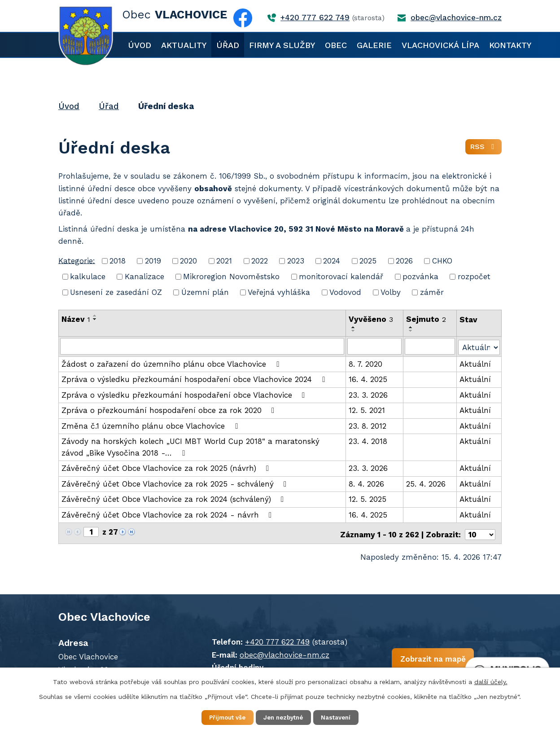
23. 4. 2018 (368, 440)
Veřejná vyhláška (279, 292)
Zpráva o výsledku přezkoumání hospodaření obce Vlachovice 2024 (195, 378)
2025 (368, 261)
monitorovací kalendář (341, 277)
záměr (432, 292)
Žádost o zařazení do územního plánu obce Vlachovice (172, 363)
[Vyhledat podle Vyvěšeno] (374, 346)
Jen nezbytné (284, 717)
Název (76, 319)
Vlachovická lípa (440, 45)
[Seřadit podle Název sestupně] (95, 319)
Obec (336, 45)
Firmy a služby (282, 45)
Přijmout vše (221, 717)
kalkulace (88, 277)
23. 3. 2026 (368, 394)
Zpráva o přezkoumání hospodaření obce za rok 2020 (170, 409)
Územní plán (205, 292)
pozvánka (420, 277)
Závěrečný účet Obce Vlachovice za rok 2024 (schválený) (174, 498)
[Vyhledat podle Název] (202, 346)
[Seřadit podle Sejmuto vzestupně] (411, 327)
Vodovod (345, 292)
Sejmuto (427, 319)
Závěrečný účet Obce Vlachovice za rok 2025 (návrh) (167, 467)
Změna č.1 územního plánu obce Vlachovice (151, 425)
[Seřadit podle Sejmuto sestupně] (411, 331)
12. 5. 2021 (367, 409)
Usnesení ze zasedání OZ (116, 292)
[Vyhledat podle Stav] (479, 345)
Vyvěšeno (371, 319)
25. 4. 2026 (426, 483)
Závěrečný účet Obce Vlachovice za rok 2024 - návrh (168, 514)
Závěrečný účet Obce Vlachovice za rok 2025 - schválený (176, 483)
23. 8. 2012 (367, 425)
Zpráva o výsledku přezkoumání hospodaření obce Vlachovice (185, 394)
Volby (391, 292)
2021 (224, 261)
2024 (332, 261)
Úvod (140, 45)
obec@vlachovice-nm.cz (275, 651)
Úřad (228, 45)
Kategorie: (77, 260)
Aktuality (184, 45)
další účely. (491, 681)
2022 (260, 261)
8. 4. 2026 (366, 483)
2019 (153, 261)
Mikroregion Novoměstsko (231, 277)
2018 (118, 261)
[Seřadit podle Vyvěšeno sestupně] (354, 331)
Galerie (374, 45)
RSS (483, 149)
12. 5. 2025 (367, 498)
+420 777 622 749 (268, 638)
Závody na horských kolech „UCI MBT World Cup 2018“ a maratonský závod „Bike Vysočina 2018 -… (190, 446)
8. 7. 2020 (365, 363)
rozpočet (474, 277)
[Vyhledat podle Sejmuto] (430, 346)
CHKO (442, 261)
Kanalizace (144, 277)
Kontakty (510, 45)
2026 (404, 261)
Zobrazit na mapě (414, 658)
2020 (188, 261)
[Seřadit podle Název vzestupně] (95, 316)
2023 (296, 261)
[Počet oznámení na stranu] (480, 531)
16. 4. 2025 (368, 378)
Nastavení (343, 717)
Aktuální (475, 363)
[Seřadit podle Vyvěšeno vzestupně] (354, 327)
